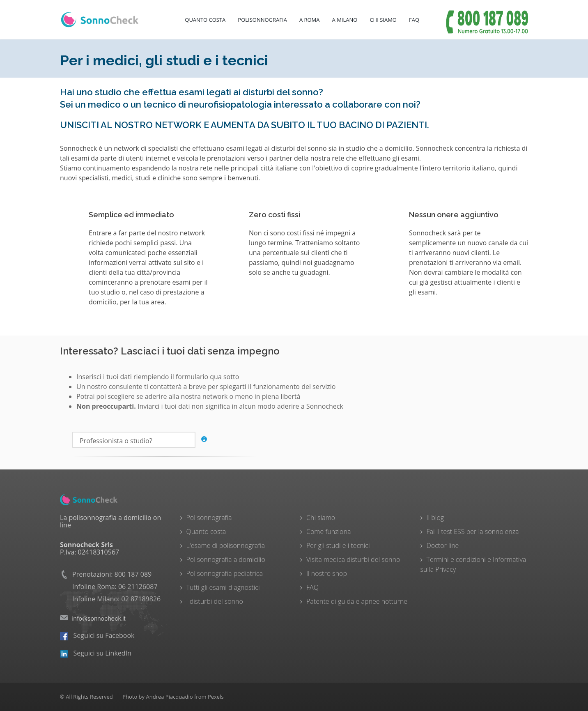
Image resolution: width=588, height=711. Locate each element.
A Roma (310, 20)
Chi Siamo (383, 20)
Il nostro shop (327, 573)
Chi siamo (321, 518)
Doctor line (443, 545)
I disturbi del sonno (215, 601)
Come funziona (328, 532)
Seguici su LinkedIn (96, 653)
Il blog (435, 518)
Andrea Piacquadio (169, 697)
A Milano (345, 20)
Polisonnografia (262, 20)
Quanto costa (205, 20)
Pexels (216, 697)
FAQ (414, 20)
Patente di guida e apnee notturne (357, 601)
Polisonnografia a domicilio (226, 559)
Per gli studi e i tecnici (338, 545)
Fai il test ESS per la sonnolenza (473, 532)
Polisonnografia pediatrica (225, 573)
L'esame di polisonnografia (226, 545)
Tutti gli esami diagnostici (223, 587)
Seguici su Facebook (97, 635)
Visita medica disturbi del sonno (353, 559)
